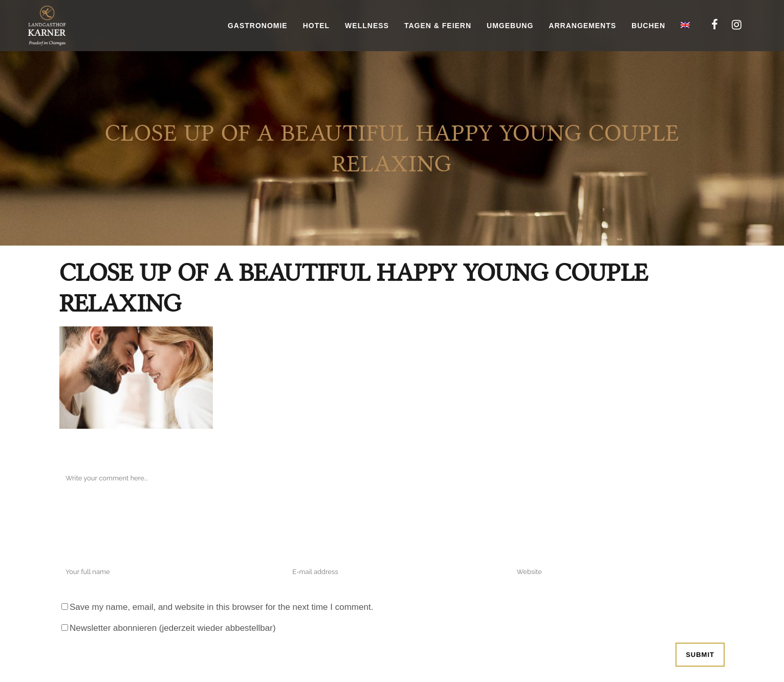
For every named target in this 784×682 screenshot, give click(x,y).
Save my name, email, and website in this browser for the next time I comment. (221, 607)
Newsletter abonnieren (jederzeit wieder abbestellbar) (173, 628)
